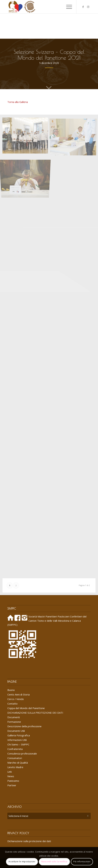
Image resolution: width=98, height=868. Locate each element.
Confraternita (15, 749)
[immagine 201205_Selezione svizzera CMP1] (26, 137)
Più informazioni (82, 862)
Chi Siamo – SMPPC (18, 744)
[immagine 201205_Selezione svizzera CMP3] (26, 175)
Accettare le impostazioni (22, 862)
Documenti (14, 717)
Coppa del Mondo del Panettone (26, 708)
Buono (11, 690)
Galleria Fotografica (19, 735)
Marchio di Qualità (18, 763)
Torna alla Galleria (18, 102)
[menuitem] (60, 7)
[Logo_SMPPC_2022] (41, 7)
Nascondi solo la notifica (54, 862)
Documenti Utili (16, 731)
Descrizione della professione (24, 726)
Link (10, 772)
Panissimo (13, 781)
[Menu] (67, 7)
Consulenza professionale (22, 753)
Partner (12, 785)
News (11, 776)
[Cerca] (60, 7)
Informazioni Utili (17, 740)
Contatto (12, 704)
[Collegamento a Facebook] (83, 7)
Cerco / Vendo (16, 699)
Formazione (14, 722)
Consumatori (15, 758)
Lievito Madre (15, 767)
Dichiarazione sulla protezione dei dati (29, 841)
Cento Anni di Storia (19, 694)
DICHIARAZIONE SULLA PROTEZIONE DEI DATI (35, 713)
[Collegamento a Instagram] (88, 7)
